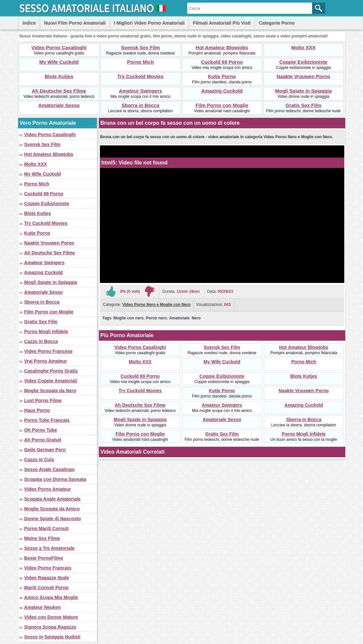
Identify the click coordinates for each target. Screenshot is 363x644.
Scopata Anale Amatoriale (53, 499)
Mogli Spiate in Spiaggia (303, 91)
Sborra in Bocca (140, 105)
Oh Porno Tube (41, 430)
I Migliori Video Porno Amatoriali (149, 23)
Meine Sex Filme (42, 538)
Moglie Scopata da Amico (52, 509)
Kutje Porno (222, 76)
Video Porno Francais (48, 568)
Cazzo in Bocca (41, 341)
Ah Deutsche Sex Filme (59, 91)
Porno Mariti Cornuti (46, 528)
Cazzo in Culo (39, 460)
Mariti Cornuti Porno (46, 588)
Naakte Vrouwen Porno (303, 76)
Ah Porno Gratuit (43, 440)
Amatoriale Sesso (59, 105)
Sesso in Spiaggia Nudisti (52, 637)
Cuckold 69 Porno (222, 62)
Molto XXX (303, 47)
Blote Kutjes (59, 76)
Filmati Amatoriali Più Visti (222, 23)
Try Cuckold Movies (140, 76)
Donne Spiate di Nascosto (53, 519)
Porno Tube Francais (47, 420)
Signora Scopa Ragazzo (50, 627)
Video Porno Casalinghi (59, 47)
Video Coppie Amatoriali (51, 381)
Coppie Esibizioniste (303, 62)
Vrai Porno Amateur (46, 361)
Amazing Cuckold (222, 91)
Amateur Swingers (141, 91)
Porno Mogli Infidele (46, 332)
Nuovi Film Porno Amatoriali (75, 23)
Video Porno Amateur (48, 489)
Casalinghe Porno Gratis (51, 371)
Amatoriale (179, 318)
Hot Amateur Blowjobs (222, 47)
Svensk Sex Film (140, 47)
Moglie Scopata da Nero (50, 391)
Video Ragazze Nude (47, 578)
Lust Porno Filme (43, 400)
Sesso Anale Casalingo (50, 469)
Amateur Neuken (43, 607)
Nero (196, 318)
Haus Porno (37, 410)
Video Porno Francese (49, 351)
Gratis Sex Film (303, 105)
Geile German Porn (45, 450)
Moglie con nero (128, 318)
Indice (29, 23)
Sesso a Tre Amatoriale (50, 548)
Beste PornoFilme (44, 558)
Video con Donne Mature (51, 617)
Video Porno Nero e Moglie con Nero (156, 305)
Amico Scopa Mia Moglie (51, 597)
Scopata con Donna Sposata (55, 479)
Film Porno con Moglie (222, 105)
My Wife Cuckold (59, 62)
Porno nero (156, 318)
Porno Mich (141, 62)
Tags (107, 318)
